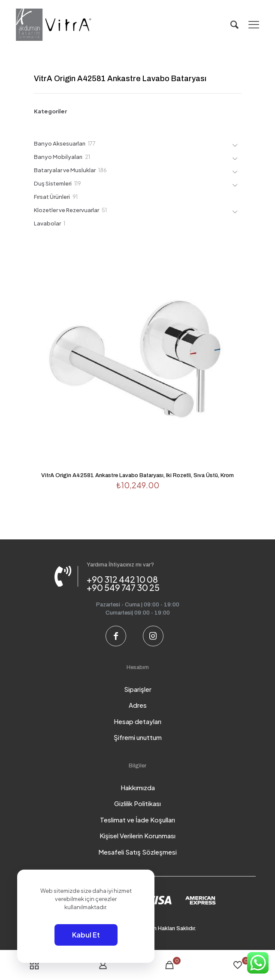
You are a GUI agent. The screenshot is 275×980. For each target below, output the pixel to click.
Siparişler (138, 689)
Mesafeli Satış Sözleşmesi (137, 852)
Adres (138, 705)
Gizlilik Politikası (137, 803)
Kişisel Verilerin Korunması (137, 835)
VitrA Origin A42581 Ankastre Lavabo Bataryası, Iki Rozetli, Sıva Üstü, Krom (137, 475)
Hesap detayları (137, 721)
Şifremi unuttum (138, 737)
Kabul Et (86, 935)
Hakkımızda (138, 787)
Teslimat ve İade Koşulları (137, 820)
